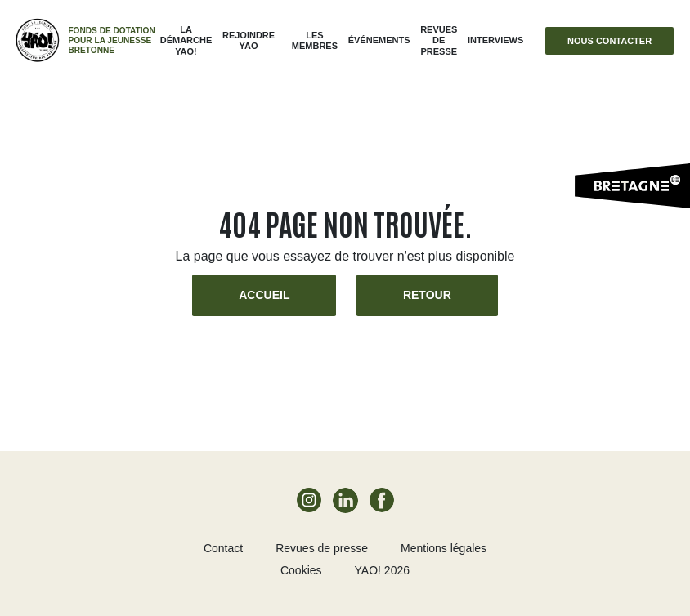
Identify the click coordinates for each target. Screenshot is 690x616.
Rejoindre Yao (249, 40)
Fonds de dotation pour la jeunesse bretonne (111, 40)
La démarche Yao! (186, 40)
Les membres (315, 40)
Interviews (495, 40)
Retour (427, 295)
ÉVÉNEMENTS (379, 40)
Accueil (264, 295)
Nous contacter (609, 41)
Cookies (301, 570)
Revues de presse (439, 40)
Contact (223, 548)
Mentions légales (444, 548)
